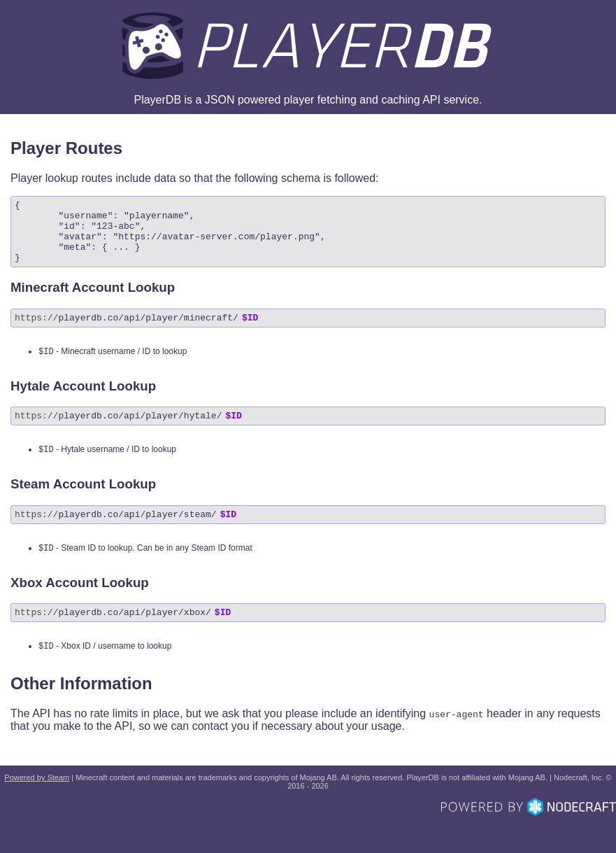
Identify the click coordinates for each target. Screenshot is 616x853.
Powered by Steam (37, 807)
